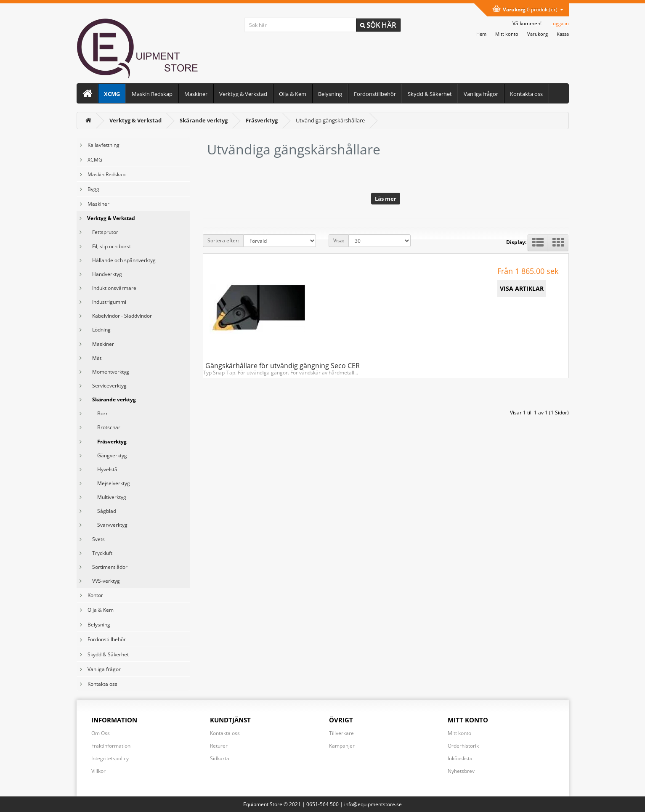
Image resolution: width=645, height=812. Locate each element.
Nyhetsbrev (461, 771)
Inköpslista (460, 758)
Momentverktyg (108, 372)
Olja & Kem (293, 94)
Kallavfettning (104, 145)
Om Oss (101, 733)
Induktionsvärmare (112, 288)
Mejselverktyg (109, 483)
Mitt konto (459, 733)
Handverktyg (105, 274)
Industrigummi (107, 302)
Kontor (95, 595)
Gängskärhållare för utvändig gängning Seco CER (283, 366)
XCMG (112, 94)
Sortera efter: (223, 240)
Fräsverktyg (107, 442)
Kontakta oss (526, 94)
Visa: (339, 240)
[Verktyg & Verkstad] (135, 120)
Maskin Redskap (152, 94)
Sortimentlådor (107, 567)
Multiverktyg (107, 497)
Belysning (330, 94)
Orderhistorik (463, 746)
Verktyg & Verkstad (243, 94)
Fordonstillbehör (375, 94)
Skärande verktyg (111, 399)
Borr (97, 413)
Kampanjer (342, 746)
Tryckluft (100, 553)
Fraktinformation (111, 746)
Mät (94, 358)
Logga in (560, 23)
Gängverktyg (107, 455)
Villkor (98, 771)
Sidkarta (220, 758)
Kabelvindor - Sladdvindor (119, 316)
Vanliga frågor (481, 94)
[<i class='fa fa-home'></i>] (88, 120)
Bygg (93, 189)
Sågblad (102, 511)
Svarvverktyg (107, 525)
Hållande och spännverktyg (121, 260)
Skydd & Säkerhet (430, 94)
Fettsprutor (103, 232)
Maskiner (196, 94)
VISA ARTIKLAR (522, 288)
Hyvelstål (103, 469)
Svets (96, 539)
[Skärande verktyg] (204, 120)
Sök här (378, 25)
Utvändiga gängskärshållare (330, 120)
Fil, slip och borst (109, 246)
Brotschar (104, 427)
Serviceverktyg (107, 386)
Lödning (99, 330)
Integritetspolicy (110, 758)
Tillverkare (341, 733)
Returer (219, 746)
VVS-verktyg (104, 581)
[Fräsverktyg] (262, 120)
